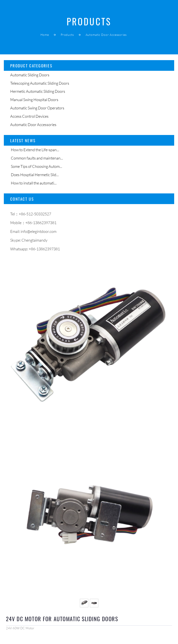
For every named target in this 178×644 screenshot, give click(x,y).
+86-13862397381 (44, 249)
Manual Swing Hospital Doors (34, 100)
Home (45, 35)
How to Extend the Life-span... (35, 150)
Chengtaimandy (34, 240)
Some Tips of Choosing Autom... (36, 166)
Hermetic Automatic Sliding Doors (38, 91)
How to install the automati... (33, 183)
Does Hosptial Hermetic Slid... (34, 175)
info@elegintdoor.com (39, 231)
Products (67, 35)
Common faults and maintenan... (37, 158)
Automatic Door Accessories (106, 35)
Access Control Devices (29, 116)
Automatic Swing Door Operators (37, 108)
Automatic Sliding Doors (30, 75)
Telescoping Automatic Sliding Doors (40, 83)
